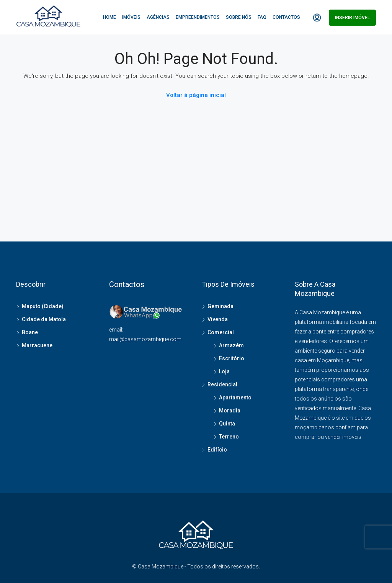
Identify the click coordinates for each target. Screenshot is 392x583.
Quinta (227, 424)
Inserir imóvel (352, 18)
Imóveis (131, 17)
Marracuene (37, 345)
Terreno (229, 437)
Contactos (286, 17)
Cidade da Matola (44, 319)
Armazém (231, 345)
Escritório (232, 358)
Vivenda (218, 319)
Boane (30, 332)
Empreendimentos (198, 17)
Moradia (230, 411)
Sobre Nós (239, 17)
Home (109, 17)
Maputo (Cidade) (43, 306)
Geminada (220, 306)
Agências (158, 17)
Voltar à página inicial (196, 95)
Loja (224, 371)
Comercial (221, 332)
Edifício (217, 450)
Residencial (222, 384)
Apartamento (235, 397)
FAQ (262, 17)
